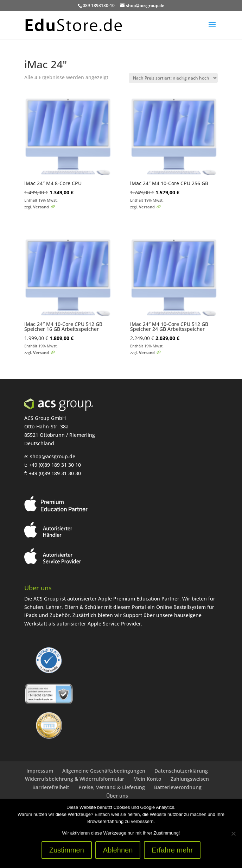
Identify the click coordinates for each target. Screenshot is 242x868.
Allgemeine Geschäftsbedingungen (104, 771)
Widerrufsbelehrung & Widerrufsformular (75, 779)
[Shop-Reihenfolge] (173, 78)
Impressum (40, 771)
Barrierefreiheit (51, 787)
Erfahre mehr (172, 850)
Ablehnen (118, 850)
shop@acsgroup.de (53, 456)
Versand (41, 207)
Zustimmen (67, 850)
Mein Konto (147, 779)
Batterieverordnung (178, 787)
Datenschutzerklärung (181, 771)
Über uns (117, 796)
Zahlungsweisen (190, 779)
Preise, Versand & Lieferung (112, 787)
